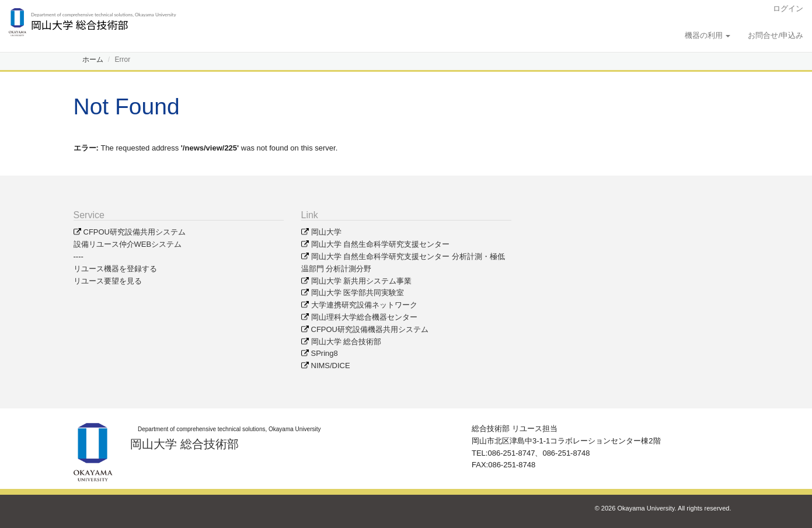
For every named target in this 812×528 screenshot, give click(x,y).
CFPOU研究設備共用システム (135, 232)
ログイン (788, 8)
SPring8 (325, 353)
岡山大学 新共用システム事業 (362, 281)
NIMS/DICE (331, 366)
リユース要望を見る (108, 281)
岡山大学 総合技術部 (346, 342)
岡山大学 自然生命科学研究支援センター (381, 244)
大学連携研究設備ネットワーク (364, 305)
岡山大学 (326, 232)
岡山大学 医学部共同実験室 (358, 293)
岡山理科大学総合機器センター (364, 317)
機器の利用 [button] (708, 35)
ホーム (93, 60)
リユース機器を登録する (115, 269)
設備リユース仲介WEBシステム (128, 244)
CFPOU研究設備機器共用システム (370, 329)
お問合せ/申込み (776, 35)
